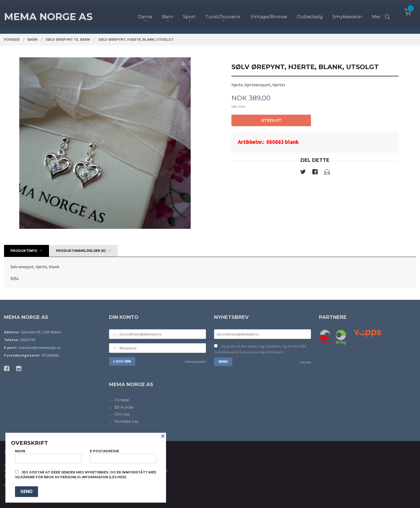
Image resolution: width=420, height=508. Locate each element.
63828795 (28, 340)
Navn (48, 456)
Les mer (306, 362)
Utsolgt (271, 120)
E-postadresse (123, 456)
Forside (122, 400)
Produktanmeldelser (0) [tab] (81, 251)
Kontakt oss (126, 421)
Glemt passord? (195, 362)
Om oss (122, 414)
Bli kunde (124, 407)
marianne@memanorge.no (40, 348)
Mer (376, 14)
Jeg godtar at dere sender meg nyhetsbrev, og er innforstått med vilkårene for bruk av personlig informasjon (260, 349)
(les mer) (118, 477)
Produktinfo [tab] (24, 251)
